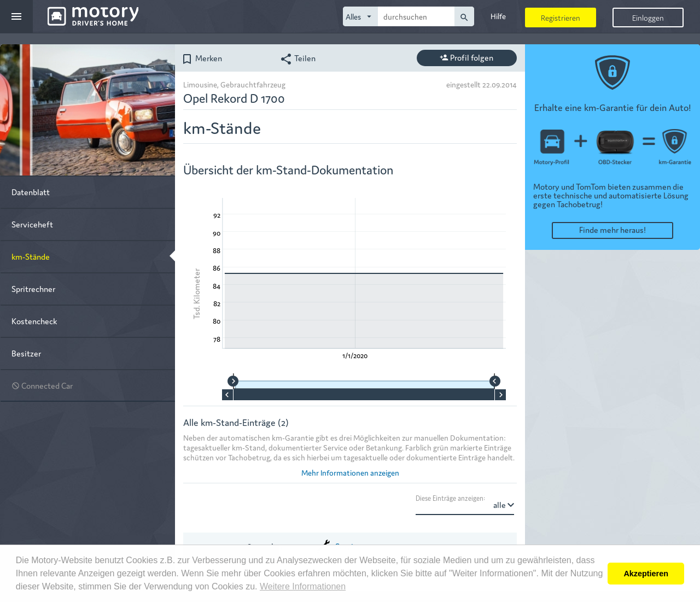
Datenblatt (31, 192)
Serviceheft (32, 224)
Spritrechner (33, 288)
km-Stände (31, 256)
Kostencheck (34, 321)
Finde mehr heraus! (612, 229)
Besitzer (26, 353)
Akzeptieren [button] (646, 574)
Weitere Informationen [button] (303, 586)
